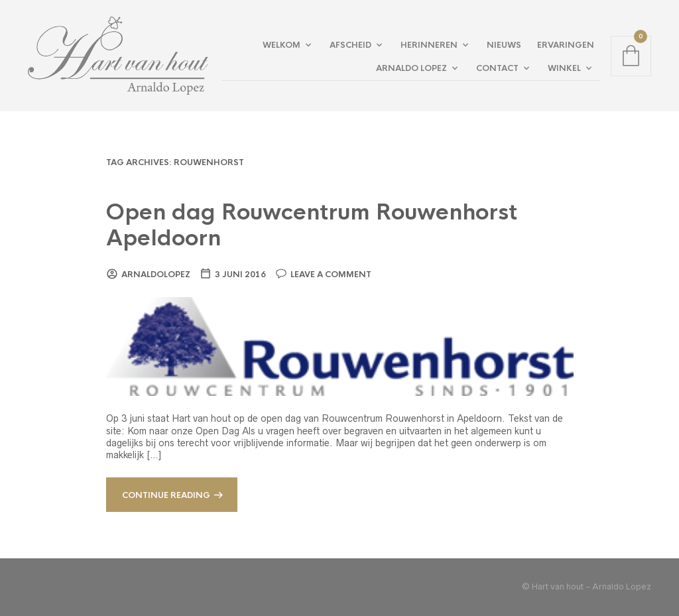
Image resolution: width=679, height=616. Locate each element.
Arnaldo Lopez (411, 68)
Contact (497, 68)
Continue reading (166, 495)
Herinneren (429, 45)
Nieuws (504, 45)
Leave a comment (331, 275)
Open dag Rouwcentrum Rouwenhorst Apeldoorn (312, 225)
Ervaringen (566, 45)
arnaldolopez (156, 275)
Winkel (564, 68)
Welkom (281, 45)
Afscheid (350, 45)
